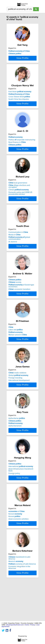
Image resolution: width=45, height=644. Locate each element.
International (21, 499)
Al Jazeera (13, 258)
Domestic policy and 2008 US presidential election (20, 210)
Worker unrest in (18, 355)
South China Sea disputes (19, 108)
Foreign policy (14, 506)
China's (19, 206)
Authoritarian (17, 447)
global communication (19, 255)
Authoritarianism (15, 454)
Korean (15, 548)
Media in (14, 251)
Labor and (16, 350)
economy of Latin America (22, 602)
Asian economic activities (18, 553)
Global (18, 400)
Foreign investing (15, 402)
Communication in (18, 249)
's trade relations (17, 397)
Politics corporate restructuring (22, 153)
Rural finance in (17, 155)
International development (19, 405)
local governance (18, 199)
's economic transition (19, 308)
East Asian (20, 101)
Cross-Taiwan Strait (19, 106)
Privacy (33, 625)
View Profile (22, 67)
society (15, 301)
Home (27, 625)
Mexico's (16, 599)
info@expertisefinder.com (15, 625)
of (16, 545)
